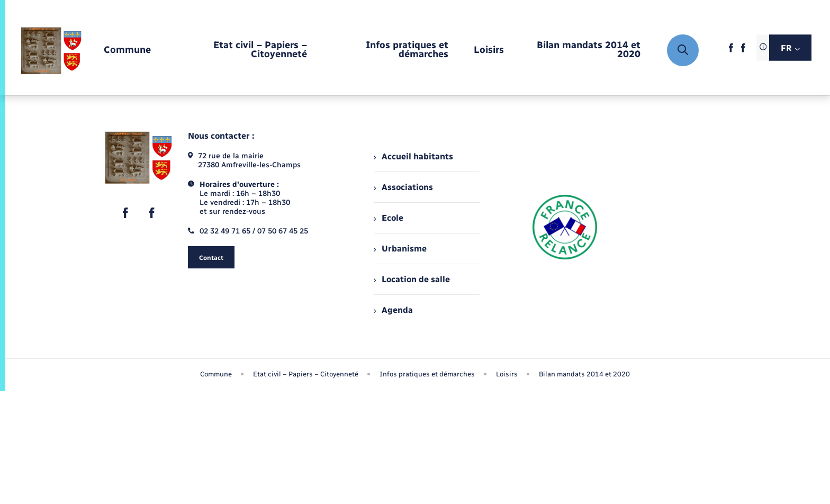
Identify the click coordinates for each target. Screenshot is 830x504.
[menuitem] (127, 51)
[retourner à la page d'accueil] (51, 50)
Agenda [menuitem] (393, 310)
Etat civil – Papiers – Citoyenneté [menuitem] (306, 374)
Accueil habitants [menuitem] (413, 156)
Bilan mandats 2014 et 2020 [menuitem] (584, 374)
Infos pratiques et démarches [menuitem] (427, 374)
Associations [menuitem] (403, 187)
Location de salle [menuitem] (412, 279)
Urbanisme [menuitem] (400, 249)
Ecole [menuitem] (389, 218)
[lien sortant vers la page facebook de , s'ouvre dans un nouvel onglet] (731, 51)
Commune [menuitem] (216, 374)
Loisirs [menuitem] (507, 374)
